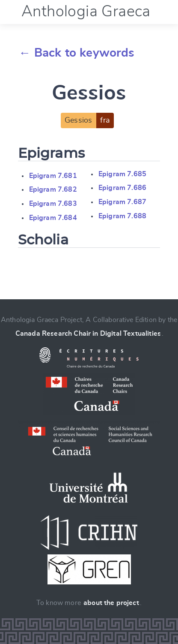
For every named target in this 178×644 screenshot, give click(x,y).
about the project (111, 603)
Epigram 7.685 (122, 174)
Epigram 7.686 (122, 188)
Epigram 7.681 (53, 176)
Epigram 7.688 (122, 216)
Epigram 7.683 (53, 204)
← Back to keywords (77, 53)
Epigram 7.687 (122, 202)
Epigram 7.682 (53, 190)
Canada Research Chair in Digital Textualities (88, 334)
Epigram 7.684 (53, 218)
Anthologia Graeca (86, 12)
